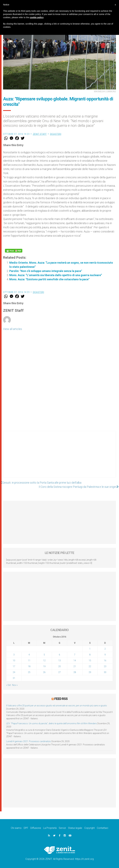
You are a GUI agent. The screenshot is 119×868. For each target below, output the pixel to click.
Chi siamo (16, 828)
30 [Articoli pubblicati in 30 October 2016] (105, 672)
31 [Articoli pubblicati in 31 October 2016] (14, 678)
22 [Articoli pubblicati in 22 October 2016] (90, 666)
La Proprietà (50, 828)
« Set (8, 685)
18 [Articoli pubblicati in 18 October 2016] (29, 666)
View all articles (13, 329)
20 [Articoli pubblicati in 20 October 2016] (59, 666)
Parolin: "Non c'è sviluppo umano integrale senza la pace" (46, 271)
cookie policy (37, 17)
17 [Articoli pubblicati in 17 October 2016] (14, 666)
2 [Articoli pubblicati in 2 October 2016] (105, 649)
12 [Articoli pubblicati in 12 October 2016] (44, 661)
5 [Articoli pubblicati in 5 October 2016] (44, 655)
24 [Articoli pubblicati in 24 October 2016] (14, 672)
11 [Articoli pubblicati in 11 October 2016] (29, 661)
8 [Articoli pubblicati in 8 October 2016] (90, 655)
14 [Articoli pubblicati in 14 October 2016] (75, 661)
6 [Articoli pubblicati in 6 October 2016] (59, 655)
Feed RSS (61, 699)
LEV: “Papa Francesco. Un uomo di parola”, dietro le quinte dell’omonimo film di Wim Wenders (52, 723)
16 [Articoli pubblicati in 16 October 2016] (105, 661)
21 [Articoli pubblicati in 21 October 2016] (75, 666)
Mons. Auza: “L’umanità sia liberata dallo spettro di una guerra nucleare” (56, 275)
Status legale (75, 828)
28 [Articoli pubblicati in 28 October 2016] (75, 672)
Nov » (15, 685)
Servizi (62, 828)
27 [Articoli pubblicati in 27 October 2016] (59, 672)
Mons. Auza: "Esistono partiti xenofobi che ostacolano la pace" (49, 279)
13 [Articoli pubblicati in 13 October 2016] (59, 661)
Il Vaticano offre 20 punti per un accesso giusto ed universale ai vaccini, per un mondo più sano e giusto (57, 706)
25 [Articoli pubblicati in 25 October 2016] (29, 672)
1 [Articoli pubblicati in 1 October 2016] (90, 649)
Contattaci (102, 828)
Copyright (89, 828)
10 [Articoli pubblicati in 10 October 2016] (14, 661)
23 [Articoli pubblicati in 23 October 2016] (105, 666)
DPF (26, 828)
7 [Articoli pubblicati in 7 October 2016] (75, 655)
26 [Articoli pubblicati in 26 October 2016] (44, 672)
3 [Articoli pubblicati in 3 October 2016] (14, 655)
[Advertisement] (59, 457)
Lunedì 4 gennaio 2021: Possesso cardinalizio (29, 741)
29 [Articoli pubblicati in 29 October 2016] (90, 672)
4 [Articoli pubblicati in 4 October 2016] (29, 655)
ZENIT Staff (40, 134)
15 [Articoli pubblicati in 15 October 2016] (90, 661)
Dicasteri (56, 134)
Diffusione (36, 828)
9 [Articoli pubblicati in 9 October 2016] (105, 655)
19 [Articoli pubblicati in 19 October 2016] (44, 666)
